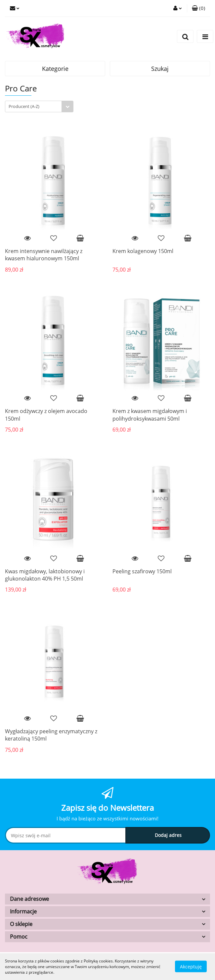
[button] (198, 8)
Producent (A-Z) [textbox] (24, 106)
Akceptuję (191, 967)
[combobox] (39, 106)
